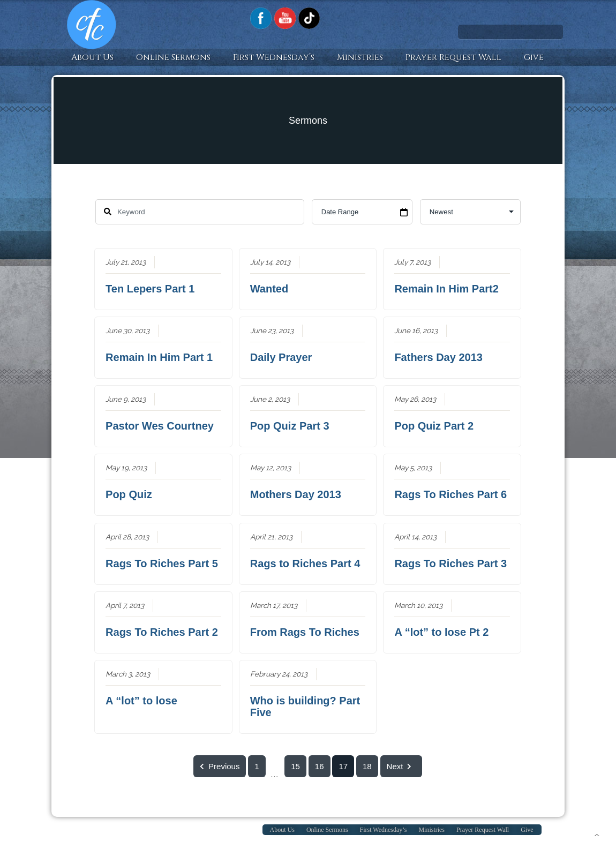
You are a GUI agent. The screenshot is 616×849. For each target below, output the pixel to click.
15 (296, 766)
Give (534, 57)
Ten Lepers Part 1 (151, 289)
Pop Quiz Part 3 (290, 426)
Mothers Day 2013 (296, 494)
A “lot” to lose (142, 701)
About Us (92, 57)
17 (344, 766)
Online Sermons (173, 57)
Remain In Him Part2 (447, 289)
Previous (220, 766)
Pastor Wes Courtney (160, 426)
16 (320, 766)
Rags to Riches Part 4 (305, 564)
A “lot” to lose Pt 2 (442, 632)
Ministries (360, 57)
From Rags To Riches (305, 632)
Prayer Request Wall (453, 57)
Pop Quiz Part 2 (434, 426)
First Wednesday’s (274, 57)
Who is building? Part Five (305, 707)
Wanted (269, 289)
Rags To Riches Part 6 (451, 494)
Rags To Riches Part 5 (162, 564)
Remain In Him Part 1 (160, 357)
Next (401, 766)
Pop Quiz (129, 494)
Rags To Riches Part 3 (451, 564)
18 (367, 766)
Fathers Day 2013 (439, 357)
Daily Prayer (281, 357)
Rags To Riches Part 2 (162, 632)
